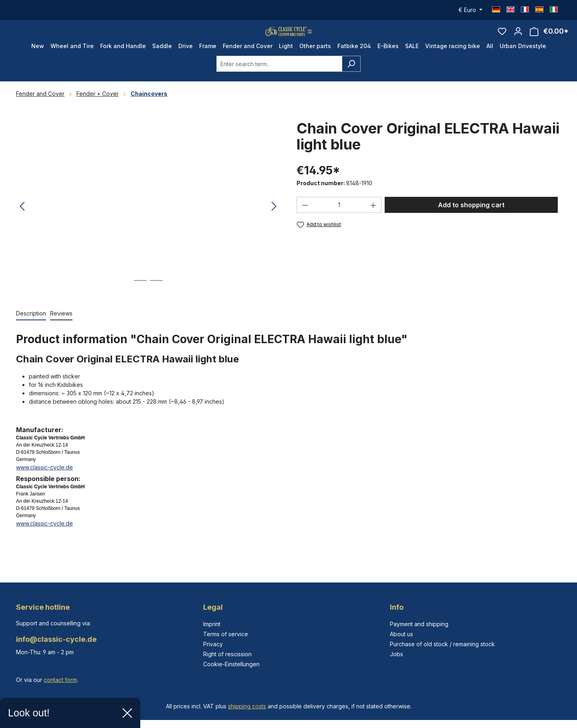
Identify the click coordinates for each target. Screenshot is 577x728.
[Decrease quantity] (305, 220)
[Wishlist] (502, 38)
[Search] (351, 79)
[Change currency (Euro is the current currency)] (470, 10)
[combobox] (279, 79)
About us (401, 634)
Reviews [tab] (61, 328)
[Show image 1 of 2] (140, 301)
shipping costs (247, 706)
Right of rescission (227, 654)
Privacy (213, 644)
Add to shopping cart (471, 220)
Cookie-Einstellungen (231, 664)
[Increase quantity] (373, 220)
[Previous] (22, 221)
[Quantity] (339, 220)
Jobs (396, 654)
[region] (148, 221)
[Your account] (518, 38)
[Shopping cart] (549, 39)
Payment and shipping (419, 624)
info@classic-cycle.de (56, 639)
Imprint (212, 624)
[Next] (274, 221)
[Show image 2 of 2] (156, 301)
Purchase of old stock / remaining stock (442, 644)
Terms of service (226, 634)
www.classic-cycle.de (44, 482)
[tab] (31, 329)
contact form (60, 680)
